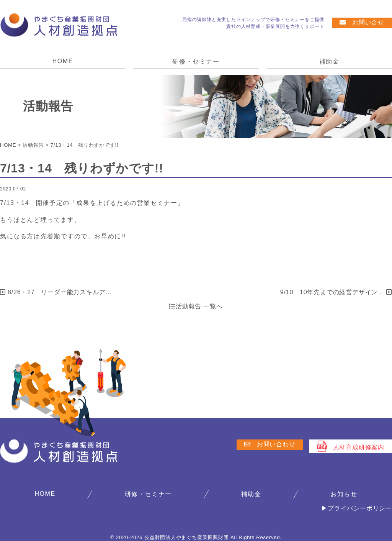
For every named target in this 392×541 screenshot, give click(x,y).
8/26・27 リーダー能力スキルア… (56, 292)
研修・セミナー (196, 61)
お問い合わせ (270, 444)
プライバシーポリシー (360, 508)
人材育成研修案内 (351, 446)
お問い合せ (362, 22)
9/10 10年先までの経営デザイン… (336, 292)
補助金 (329, 61)
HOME (63, 61)
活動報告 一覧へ (196, 306)
